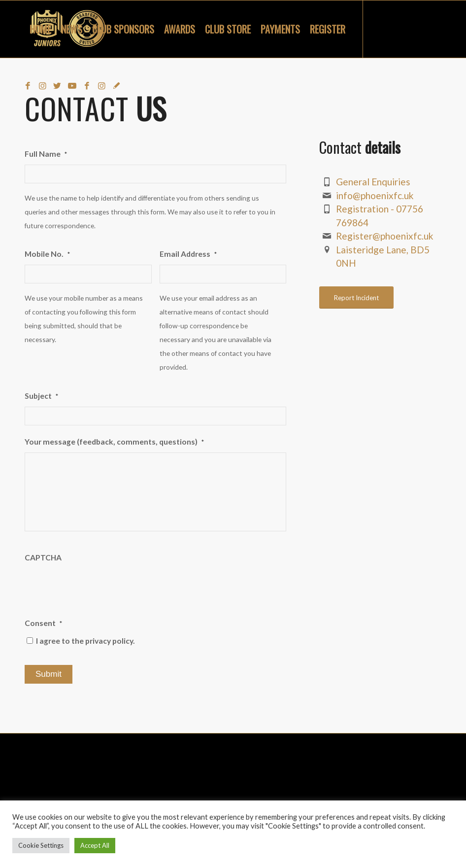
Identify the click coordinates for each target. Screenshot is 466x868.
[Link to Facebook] (28, 86)
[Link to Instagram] (42, 86)
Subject (41, 396)
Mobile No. (47, 254)
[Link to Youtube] (72, 86)
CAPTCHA (43, 557)
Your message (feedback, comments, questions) (114, 442)
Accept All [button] (95, 845)
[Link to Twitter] (57, 86)
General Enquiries (373, 182)
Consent (43, 623)
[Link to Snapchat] (116, 86)
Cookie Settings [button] (41, 845)
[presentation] (100, 588)
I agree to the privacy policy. (85, 641)
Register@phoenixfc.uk (385, 236)
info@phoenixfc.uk (375, 195)
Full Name (46, 154)
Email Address (188, 254)
